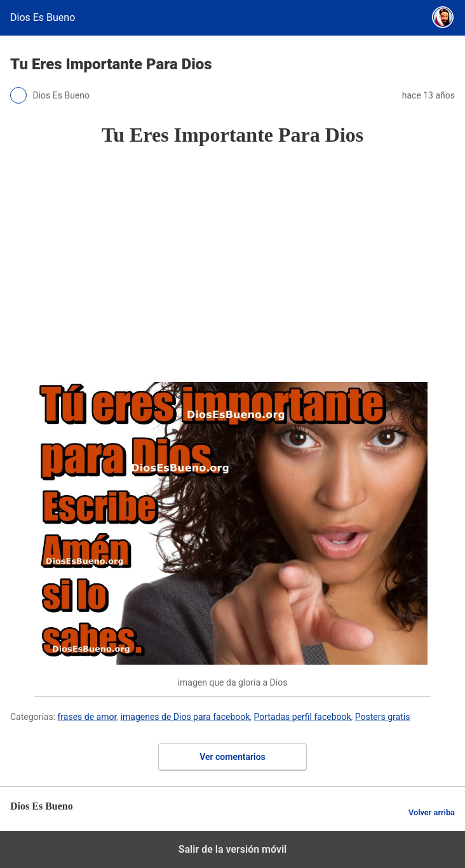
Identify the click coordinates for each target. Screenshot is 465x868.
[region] (232, 264)
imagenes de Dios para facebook (185, 717)
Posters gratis (383, 717)
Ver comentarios (232, 757)
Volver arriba (432, 812)
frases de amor (87, 717)
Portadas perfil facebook (303, 717)
